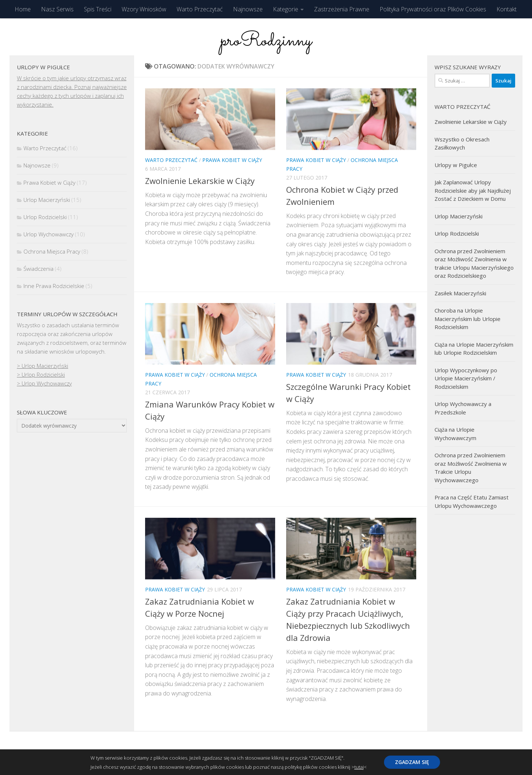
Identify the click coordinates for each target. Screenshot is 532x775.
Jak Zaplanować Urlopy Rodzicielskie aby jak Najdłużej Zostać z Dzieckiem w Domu (473, 190)
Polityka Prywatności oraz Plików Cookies (433, 9)
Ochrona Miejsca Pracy (52, 251)
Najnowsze (248, 9)
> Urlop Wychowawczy (44, 383)
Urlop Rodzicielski (45, 217)
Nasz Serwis (57, 9)
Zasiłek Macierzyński (460, 293)
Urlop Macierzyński (47, 200)
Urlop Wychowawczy (49, 234)
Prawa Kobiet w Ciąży (232, 160)
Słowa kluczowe (42, 412)
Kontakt (507, 9)
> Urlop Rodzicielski (41, 374)
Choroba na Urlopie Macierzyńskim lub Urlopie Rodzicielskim (468, 319)
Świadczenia (38, 269)
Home (23, 9)
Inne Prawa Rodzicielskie (54, 286)
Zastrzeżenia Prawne (342, 9)
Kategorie (286, 9)
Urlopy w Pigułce (456, 165)
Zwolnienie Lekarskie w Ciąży (200, 181)
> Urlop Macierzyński (43, 366)
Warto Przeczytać (200, 9)
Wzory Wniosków (144, 9)
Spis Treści (98, 9)
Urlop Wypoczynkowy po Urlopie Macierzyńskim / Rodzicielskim (466, 378)
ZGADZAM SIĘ (412, 762)
